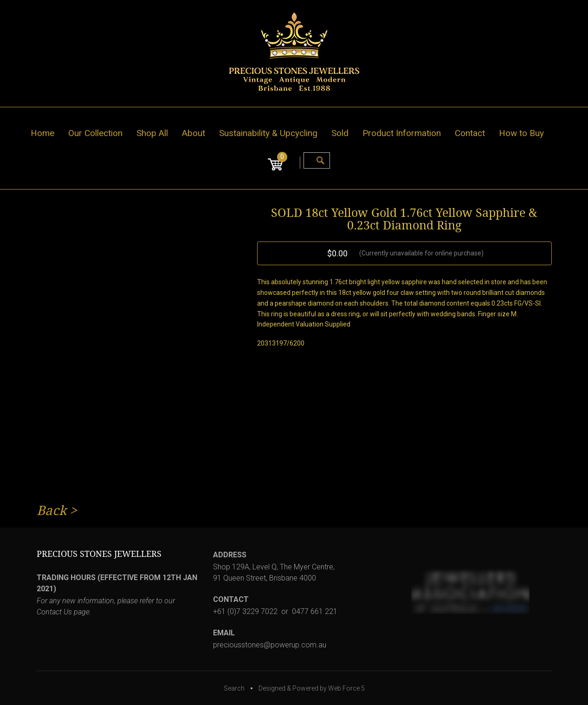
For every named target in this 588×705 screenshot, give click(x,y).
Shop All (152, 133)
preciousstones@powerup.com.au (270, 645)
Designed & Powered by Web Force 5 (312, 688)
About (194, 133)
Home (42, 133)
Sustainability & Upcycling (268, 133)
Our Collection (95, 133)
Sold (340, 133)
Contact (470, 133)
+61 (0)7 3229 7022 (245, 611)
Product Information (402, 133)
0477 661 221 (315, 611)
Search (234, 688)
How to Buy (521, 133)
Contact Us (54, 612)
